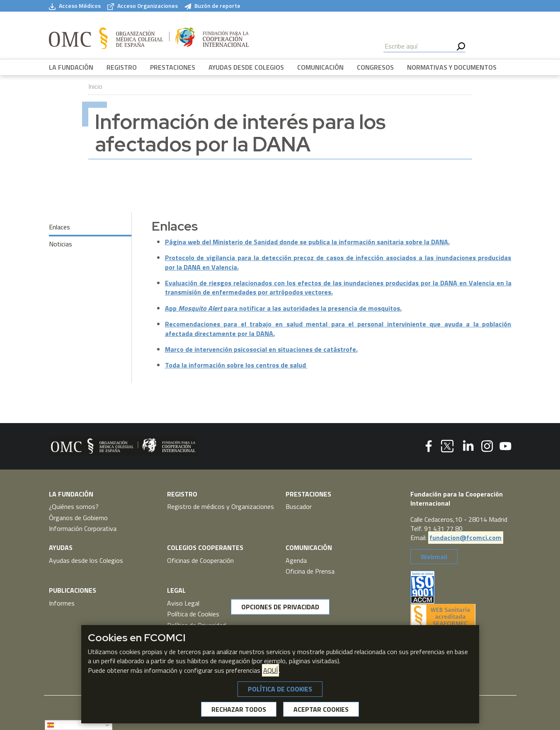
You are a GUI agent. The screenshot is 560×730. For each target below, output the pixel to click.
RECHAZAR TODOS (239, 709)
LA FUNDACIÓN (71, 67)
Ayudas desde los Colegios (86, 560)
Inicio (95, 86)
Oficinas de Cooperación (200, 560)
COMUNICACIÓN (320, 67)
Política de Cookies (193, 614)
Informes (62, 603)
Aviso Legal (183, 603)
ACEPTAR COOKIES (321, 709)
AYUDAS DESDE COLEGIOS (246, 67)
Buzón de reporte (213, 6)
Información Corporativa (83, 528)
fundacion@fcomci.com (465, 538)
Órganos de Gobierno (78, 518)
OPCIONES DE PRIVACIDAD (280, 607)
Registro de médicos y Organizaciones (221, 506)
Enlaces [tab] (59, 227)
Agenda (296, 560)
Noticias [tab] (61, 244)
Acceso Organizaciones (143, 6)
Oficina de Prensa (310, 571)
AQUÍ (270, 670)
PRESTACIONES (173, 67)
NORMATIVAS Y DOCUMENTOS (452, 67)
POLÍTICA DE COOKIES (280, 689)
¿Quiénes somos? (74, 506)
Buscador (299, 506)
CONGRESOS (375, 67)
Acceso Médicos (75, 6)
